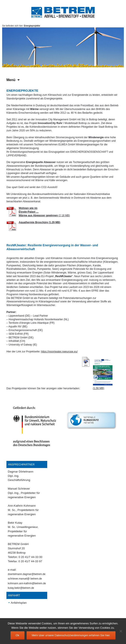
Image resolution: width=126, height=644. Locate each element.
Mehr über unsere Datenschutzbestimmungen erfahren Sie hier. (71, 635)
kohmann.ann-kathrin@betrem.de (27, 583)
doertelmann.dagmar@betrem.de (27, 574)
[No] (121, 631)
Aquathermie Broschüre (33, 222)
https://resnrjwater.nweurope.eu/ (59, 352)
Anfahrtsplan (19, 603)
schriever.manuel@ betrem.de (25, 579)
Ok (17, 635)
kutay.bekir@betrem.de (21, 588)
